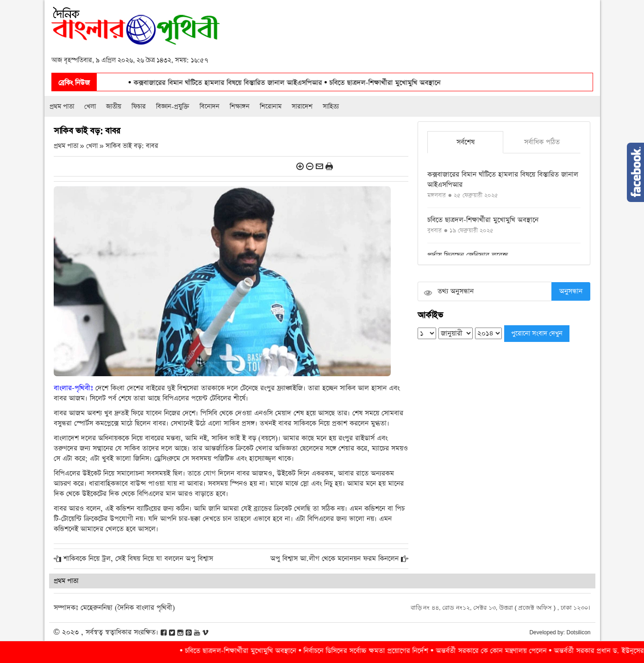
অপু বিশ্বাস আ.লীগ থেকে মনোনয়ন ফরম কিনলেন (335, 559)
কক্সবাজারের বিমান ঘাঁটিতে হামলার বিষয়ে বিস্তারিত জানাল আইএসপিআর (245, 83)
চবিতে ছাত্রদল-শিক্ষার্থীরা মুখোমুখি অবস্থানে (401, 83)
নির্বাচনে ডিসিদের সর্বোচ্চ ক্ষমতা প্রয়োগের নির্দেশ (383, 651)
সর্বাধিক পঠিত (542, 142)
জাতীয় (114, 107)
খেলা (90, 107)
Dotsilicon (578, 632)
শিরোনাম (271, 107)
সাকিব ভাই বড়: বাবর (132, 146)
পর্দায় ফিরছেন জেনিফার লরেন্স (468, 255)
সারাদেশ (302, 107)
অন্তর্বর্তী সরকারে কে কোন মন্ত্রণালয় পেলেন (508, 651)
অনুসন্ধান (571, 291)
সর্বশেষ (466, 142)
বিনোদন (209, 107)
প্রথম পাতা (62, 107)
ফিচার (139, 107)
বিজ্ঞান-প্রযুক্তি (173, 107)
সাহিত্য (331, 107)
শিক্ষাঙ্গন (240, 107)
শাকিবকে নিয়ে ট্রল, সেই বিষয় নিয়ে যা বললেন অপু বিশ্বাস (138, 559)
